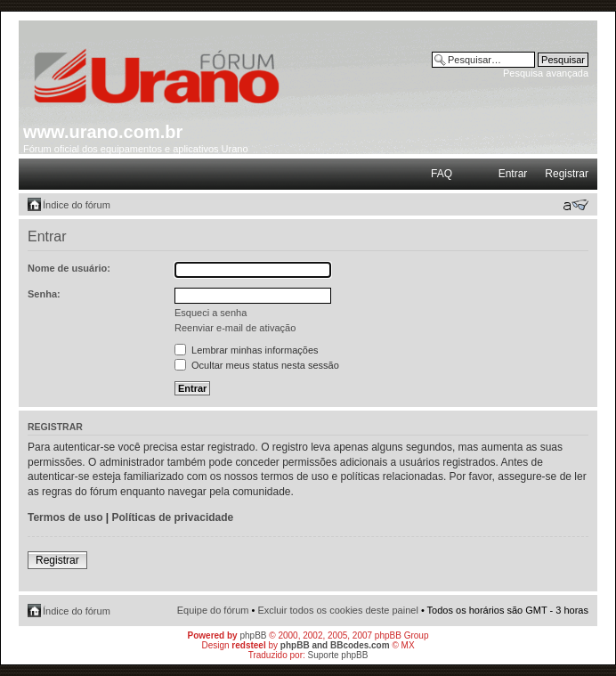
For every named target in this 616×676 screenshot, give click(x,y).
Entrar (513, 174)
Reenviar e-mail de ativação (235, 328)
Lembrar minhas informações (247, 350)
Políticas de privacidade (173, 517)
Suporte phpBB (338, 655)
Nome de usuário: (69, 268)
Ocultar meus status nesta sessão (257, 365)
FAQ (442, 174)
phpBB (253, 635)
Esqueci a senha (211, 313)
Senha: (44, 294)
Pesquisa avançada (546, 73)
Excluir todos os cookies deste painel (337, 610)
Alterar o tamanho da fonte (575, 205)
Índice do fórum (77, 205)
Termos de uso (65, 517)
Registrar (567, 174)
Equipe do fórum (213, 610)
